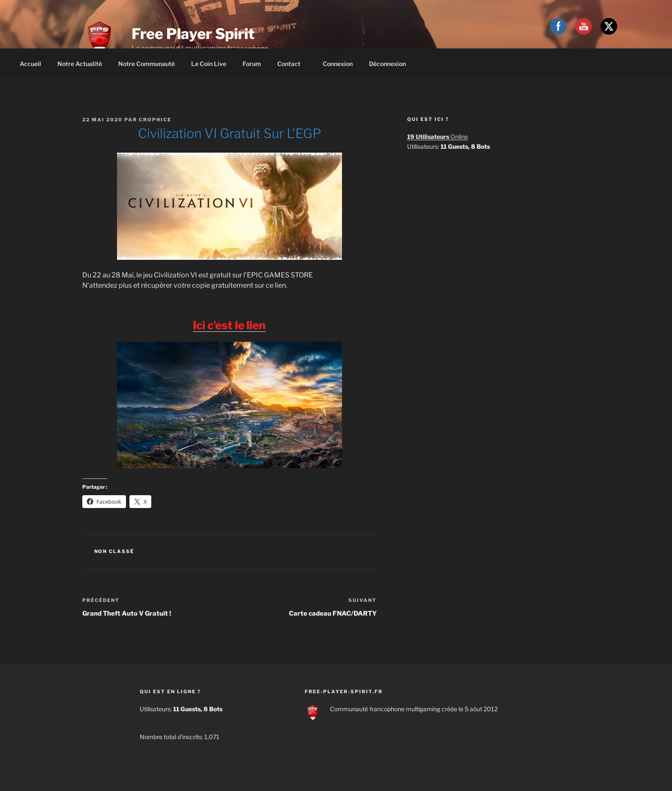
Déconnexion (387, 64)
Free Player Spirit (193, 34)
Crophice (155, 120)
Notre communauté (147, 64)
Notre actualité (80, 64)
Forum (252, 64)
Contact (293, 64)
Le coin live (209, 64)
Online (438, 137)
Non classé (114, 551)
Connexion (338, 64)
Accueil (30, 64)
